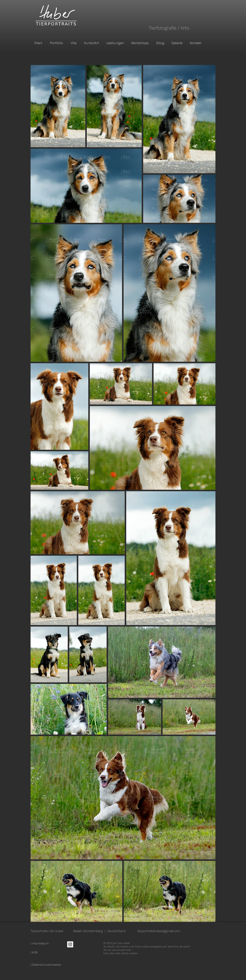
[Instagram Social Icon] (70, 944)
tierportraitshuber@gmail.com (159, 931)
